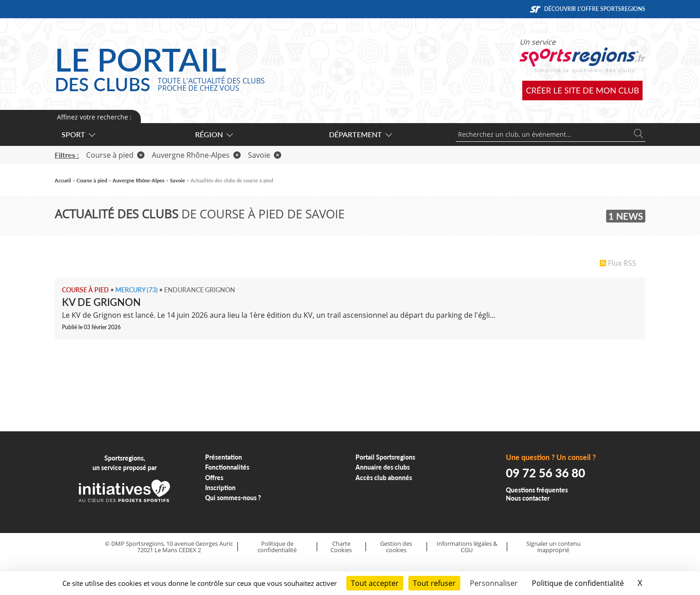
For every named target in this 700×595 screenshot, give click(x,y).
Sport (78, 134)
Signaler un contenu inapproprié (553, 547)
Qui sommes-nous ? (233, 498)
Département (360, 134)
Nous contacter (528, 498)
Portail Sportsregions (385, 457)
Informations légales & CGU (467, 547)
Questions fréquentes (537, 490)
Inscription (220, 488)
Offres (214, 478)
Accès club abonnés (384, 478)
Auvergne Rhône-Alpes (196, 155)
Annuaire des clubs (383, 467)
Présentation (224, 457)
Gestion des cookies (396, 547)
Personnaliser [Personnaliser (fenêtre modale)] (494, 583)
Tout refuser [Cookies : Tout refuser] (434, 583)
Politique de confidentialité (277, 547)
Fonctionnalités (227, 467)
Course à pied (115, 155)
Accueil (63, 180)
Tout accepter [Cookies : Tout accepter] (375, 583)
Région (214, 134)
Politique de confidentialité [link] (578, 583)
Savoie (265, 155)
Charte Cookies (341, 547)
